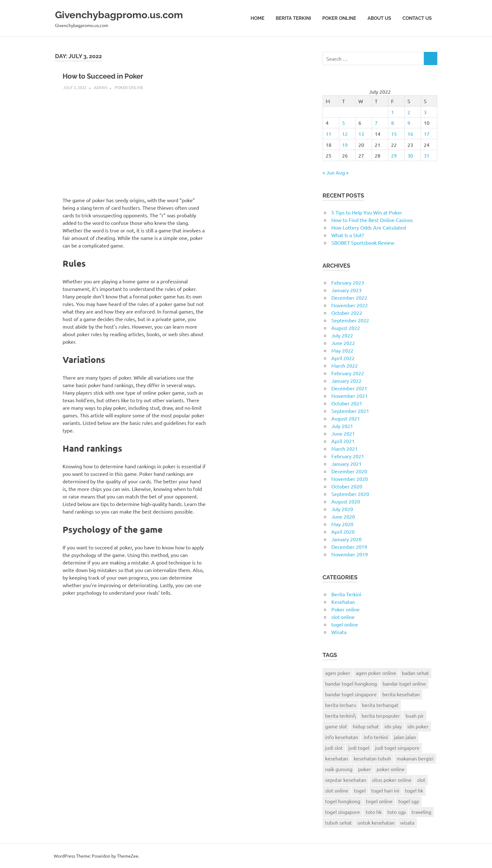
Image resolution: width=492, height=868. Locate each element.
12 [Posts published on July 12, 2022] (345, 134)
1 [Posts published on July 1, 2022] (392, 112)
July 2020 (342, 509)
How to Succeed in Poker (115, 76)
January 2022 (346, 381)
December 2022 (349, 298)
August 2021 (346, 418)
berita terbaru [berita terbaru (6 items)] (341, 705)
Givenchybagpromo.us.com (133, 14)
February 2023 (348, 282)
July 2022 (342, 335)
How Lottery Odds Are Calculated (369, 227)
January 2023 (346, 290)
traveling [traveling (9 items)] (421, 812)
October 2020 (347, 486)
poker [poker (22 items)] (365, 769)
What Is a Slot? (348, 235)
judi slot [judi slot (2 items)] (334, 748)
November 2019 (350, 554)
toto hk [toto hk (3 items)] (374, 812)
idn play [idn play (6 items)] (393, 726)
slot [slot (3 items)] (421, 780)
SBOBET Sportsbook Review (363, 242)
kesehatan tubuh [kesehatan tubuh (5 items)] (372, 758)
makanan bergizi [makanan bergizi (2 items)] (415, 758)
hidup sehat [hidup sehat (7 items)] (366, 726)
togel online (345, 624)
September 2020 (350, 494)
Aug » (342, 172)
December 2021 (349, 388)
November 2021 (350, 396)
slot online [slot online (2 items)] (337, 790)
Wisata (339, 632)
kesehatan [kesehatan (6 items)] (337, 758)
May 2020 (342, 524)
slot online (343, 617)
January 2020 (346, 539)
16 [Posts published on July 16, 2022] (410, 134)
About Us (379, 18)
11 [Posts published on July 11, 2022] (329, 134)
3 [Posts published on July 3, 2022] (425, 112)
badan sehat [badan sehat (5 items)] (415, 673)
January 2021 (346, 464)
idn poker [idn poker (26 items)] (418, 726)
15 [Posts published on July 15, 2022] (394, 134)
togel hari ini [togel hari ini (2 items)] (385, 790)
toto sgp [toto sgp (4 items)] (397, 812)
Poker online (339, 18)
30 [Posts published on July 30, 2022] (410, 155)
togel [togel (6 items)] (360, 790)
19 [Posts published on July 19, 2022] (345, 145)
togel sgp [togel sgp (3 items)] (409, 801)
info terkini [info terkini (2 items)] (376, 737)
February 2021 (348, 456)
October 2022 (347, 313)
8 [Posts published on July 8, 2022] (392, 123)
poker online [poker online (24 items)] (391, 769)
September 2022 (350, 320)
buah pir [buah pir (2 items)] (415, 715)
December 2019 (349, 547)
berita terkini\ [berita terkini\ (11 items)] (340, 715)
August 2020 (346, 501)
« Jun (329, 172)
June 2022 (343, 343)
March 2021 (345, 448)
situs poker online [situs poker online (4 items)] (392, 780)
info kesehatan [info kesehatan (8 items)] (342, 737)
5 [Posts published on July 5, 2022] (343, 123)
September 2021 (350, 411)
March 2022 (345, 365)
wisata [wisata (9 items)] (407, 822)
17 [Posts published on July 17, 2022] (427, 134)
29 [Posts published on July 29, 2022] (394, 155)
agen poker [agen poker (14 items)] (338, 673)
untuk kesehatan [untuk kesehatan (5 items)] (376, 822)
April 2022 (343, 358)
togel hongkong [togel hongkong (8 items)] (343, 801)
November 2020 (350, 479)
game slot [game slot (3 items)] (336, 726)
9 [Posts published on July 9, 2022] (409, 123)
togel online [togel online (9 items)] (379, 801)
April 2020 (343, 531)
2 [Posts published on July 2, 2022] (409, 112)
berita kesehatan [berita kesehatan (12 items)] (401, 694)
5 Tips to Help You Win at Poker (367, 212)
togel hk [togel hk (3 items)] (414, 790)
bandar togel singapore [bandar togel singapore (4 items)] (351, 694)
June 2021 (343, 433)
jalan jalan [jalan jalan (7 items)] (405, 737)
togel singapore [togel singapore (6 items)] (343, 812)
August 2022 (346, 328)
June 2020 (343, 516)
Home (257, 18)
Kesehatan (343, 602)
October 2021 (347, 403)
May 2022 (342, 350)
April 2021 (343, 441)
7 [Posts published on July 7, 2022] (376, 123)
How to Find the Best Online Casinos (372, 220)
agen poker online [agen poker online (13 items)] (376, 673)
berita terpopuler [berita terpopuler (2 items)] (381, 715)
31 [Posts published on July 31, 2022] (427, 155)
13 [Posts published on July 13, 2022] (361, 134)
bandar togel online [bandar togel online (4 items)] (404, 683)
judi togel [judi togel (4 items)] (359, 748)
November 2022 (350, 305)
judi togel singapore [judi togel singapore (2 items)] (397, 748)
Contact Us (417, 18)
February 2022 (348, 373)
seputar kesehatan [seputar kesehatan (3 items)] (346, 780)
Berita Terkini (293, 18)
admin (101, 87)
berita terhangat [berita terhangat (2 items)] (380, 705)
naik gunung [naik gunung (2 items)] (339, 769)
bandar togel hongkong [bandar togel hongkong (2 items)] (351, 683)
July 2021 (342, 426)
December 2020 (349, 471)
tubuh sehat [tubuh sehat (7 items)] (338, 822)
